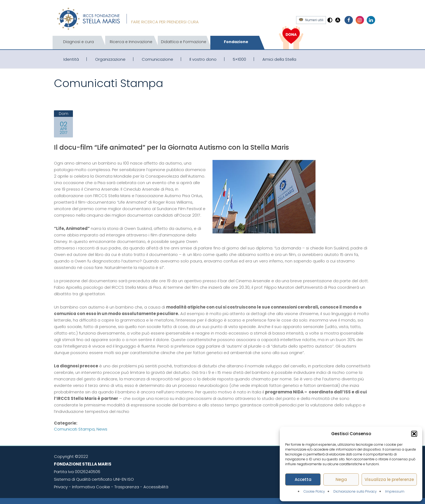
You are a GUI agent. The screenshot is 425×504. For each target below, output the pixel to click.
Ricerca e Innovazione (131, 42)
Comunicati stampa (74, 429)
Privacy (61, 487)
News (102, 429)
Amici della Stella (279, 59)
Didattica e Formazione (184, 42)
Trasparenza (127, 487)
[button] (414, 434)
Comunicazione (157, 59)
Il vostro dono (203, 59)
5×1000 (239, 59)
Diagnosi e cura (78, 42)
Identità (71, 59)
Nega (341, 479)
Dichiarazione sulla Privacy (355, 491)
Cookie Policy (314, 491)
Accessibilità (156, 487)
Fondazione (236, 42)
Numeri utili (314, 20)
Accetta (303, 479)
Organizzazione (110, 59)
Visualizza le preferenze (389, 479)
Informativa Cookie (91, 487)
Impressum (395, 491)
